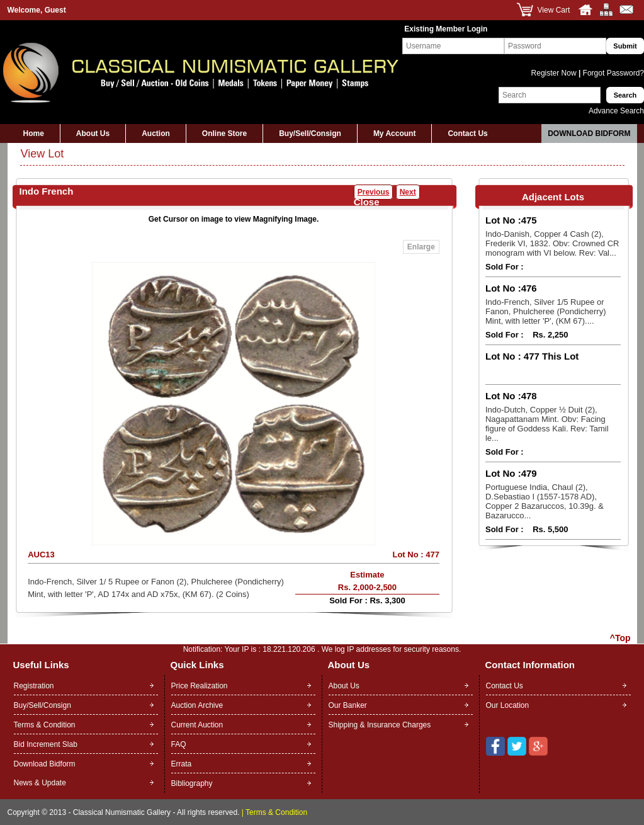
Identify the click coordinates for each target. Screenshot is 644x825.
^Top (620, 638)
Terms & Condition (45, 725)
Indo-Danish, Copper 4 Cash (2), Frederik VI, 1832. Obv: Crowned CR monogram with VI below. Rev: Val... (552, 243)
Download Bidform (589, 134)
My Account (395, 134)
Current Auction (197, 725)
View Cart (554, 10)
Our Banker (348, 705)
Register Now (555, 73)
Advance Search (616, 111)
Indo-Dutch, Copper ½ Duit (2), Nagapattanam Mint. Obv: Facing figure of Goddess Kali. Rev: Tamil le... (547, 424)
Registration (34, 686)
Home (34, 134)
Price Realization (200, 686)
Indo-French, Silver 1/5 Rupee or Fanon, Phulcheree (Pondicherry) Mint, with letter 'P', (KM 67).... (546, 311)
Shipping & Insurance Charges (380, 725)
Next (408, 192)
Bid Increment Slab (46, 744)
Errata (182, 764)
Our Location (508, 705)
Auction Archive (197, 705)
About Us (93, 134)
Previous (374, 192)
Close (367, 202)
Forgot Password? (612, 73)
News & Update (40, 783)
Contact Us (467, 134)
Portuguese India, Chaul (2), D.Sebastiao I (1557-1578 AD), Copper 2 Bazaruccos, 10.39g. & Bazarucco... (545, 501)
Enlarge (421, 247)
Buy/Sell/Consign (310, 134)
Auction (156, 134)
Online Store (224, 134)
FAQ (179, 744)
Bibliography (192, 783)
